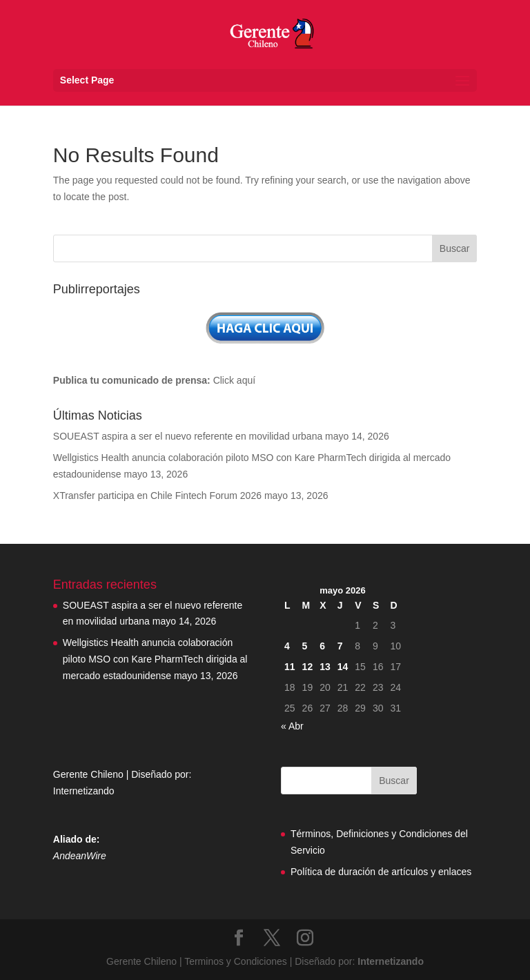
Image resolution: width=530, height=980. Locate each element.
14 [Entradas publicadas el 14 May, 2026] (343, 667)
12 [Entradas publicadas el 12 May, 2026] (308, 667)
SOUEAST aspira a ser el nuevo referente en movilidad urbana (188, 436)
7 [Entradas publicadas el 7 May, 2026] (340, 646)
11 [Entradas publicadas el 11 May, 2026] (290, 667)
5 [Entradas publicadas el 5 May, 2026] (305, 646)
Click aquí (234, 380)
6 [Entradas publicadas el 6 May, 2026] (322, 646)
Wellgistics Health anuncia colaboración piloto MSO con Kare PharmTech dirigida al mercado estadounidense (155, 659)
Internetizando (84, 791)
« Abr (292, 726)
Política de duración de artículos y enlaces (381, 872)
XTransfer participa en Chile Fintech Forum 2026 (157, 496)
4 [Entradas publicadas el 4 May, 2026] (287, 646)
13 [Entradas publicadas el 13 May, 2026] (325, 667)
